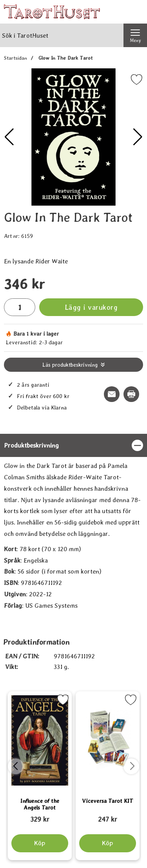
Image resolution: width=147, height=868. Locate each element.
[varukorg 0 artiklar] (135, 12)
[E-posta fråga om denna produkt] (112, 394)
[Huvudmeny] (135, 35)
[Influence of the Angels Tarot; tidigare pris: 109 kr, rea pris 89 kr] (40, 816)
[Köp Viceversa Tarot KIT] (107, 843)
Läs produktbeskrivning (70, 365)
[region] (73, 445)
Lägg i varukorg (91, 307)
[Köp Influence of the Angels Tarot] (40, 843)
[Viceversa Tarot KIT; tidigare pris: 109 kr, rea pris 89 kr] (108, 816)
